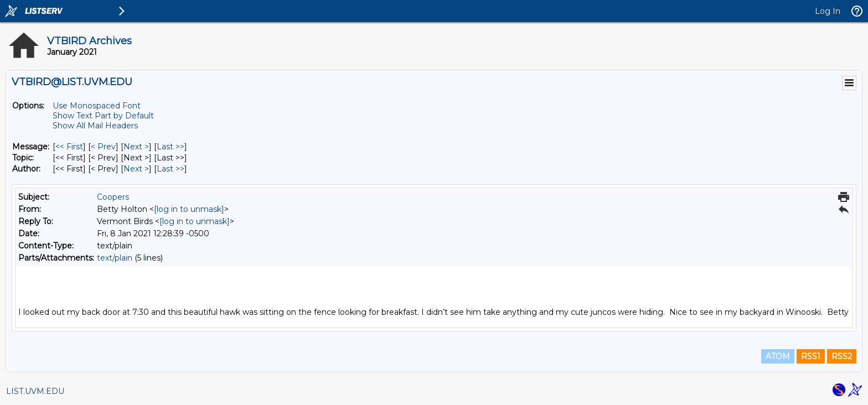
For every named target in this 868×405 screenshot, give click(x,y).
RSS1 (811, 356)
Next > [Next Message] (136, 147)
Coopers (113, 197)
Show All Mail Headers (95, 126)
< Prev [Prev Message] (103, 147)
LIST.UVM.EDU (35, 391)
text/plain (115, 258)
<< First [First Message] (69, 147)
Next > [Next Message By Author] (136, 169)
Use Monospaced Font (97, 106)
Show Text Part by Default (103, 116)
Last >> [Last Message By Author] (170, 169)
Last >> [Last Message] (170, 147)
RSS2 (842, 356)
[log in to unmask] (189, 209)
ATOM (778, 356)
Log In (828, 11)
